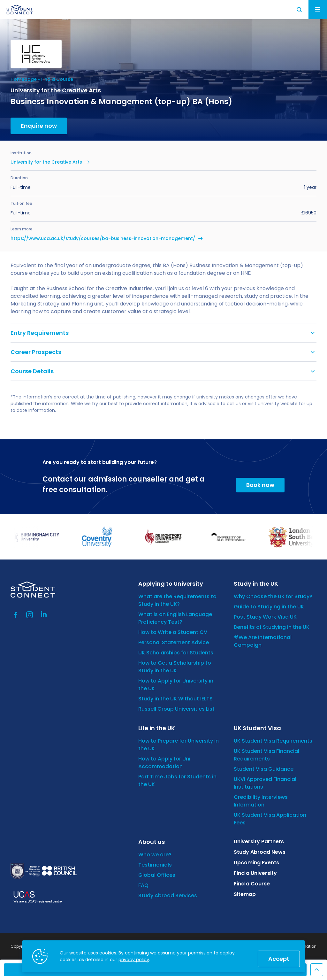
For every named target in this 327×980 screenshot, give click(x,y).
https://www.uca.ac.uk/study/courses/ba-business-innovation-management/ (103, 238)
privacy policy (134, 960)
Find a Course (57, 79)
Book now (260, 485)
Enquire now (39, 126)
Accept (279, 959)
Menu (318, 10)
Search (300, 10)
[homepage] (20, 10)
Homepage (24, 79)
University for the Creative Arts (46, 162)
